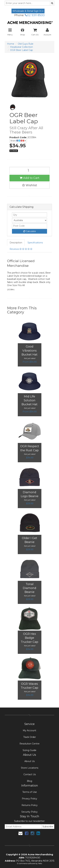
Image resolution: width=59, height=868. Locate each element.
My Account (29, 730)
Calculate (30, 231)
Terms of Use (30, 792)
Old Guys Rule (26, 44)
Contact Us (30, 774)
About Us (29, 761)
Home (11, 44)
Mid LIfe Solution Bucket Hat (29, 400)
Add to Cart (29, 178)
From (29, 362)
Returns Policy (30, 805)
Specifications (35, 243)
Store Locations (30, 768)
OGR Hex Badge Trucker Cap (29, 638)
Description (16, 243)
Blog (29, 781)
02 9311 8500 (35, 15)
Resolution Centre (29, 744)
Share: (18, 141)
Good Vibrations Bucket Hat (29, 350)
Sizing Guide (29, 750)
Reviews (21, 249)
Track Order (30, 737)
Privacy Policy (29, 799)
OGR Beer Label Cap (21, 50)
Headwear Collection (21, 47)
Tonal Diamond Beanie (29, 588)
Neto (40, 863)
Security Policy (29, 812)
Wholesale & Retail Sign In (28, 11)
